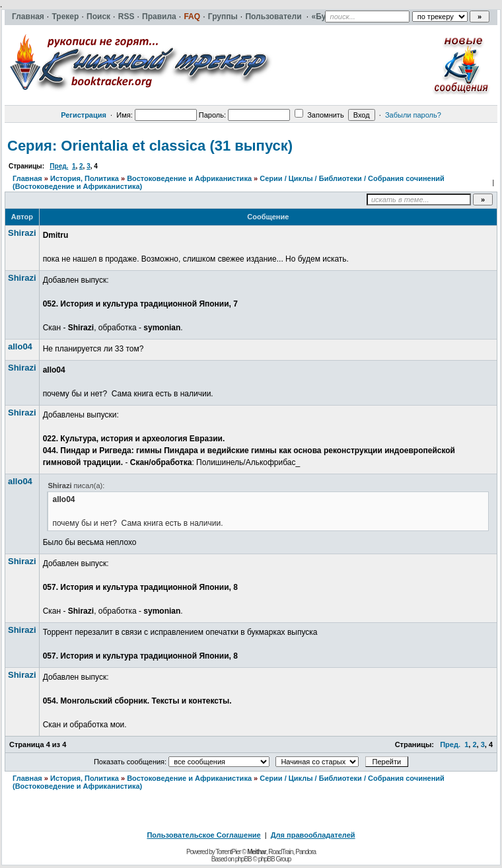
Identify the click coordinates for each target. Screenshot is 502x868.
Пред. (59, 166)
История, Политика (85, 178)
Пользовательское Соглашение (203, 835)
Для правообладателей (313, 835)
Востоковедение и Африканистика (189, 178)
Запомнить (319, 115)
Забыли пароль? (413, 115)
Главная (27, 178)
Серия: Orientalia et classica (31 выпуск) (150, 146)
